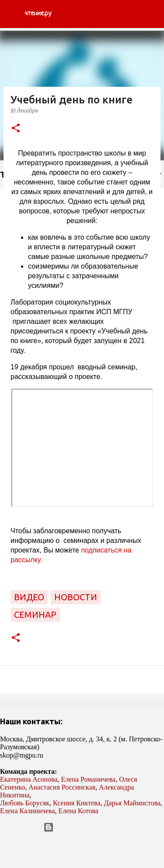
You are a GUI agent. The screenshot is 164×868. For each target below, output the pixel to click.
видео (29, 597)
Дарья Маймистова (133, 803)
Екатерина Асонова (29, 779)
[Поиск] (152, 14)
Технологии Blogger (82, 827)
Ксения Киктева (77, 803)
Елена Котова (79, 811)
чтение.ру (38, 14)
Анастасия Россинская (62, 787)
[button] (16, 129)
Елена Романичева (89, 779)
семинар (35, 615)
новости (76, 597)
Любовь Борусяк (25, 803)
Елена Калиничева (28, 811)
